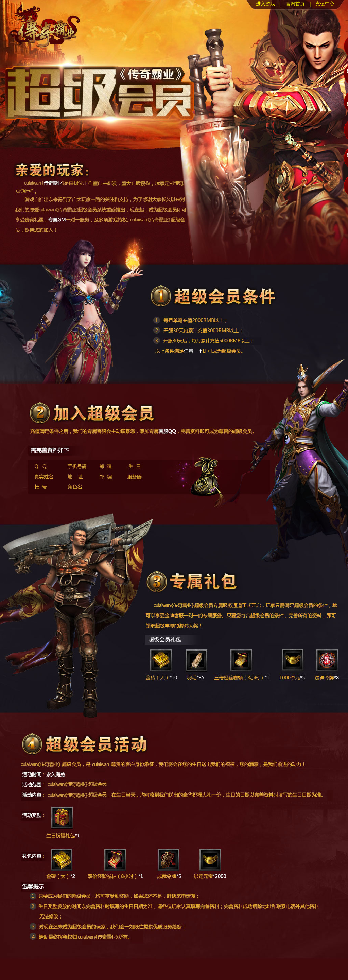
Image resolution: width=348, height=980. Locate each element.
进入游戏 (265, 4)
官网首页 (295, 4)
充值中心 (325, 4)
